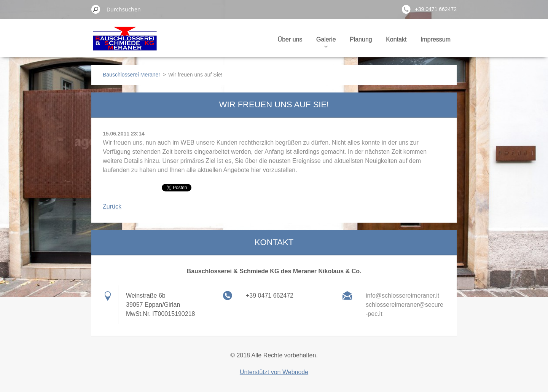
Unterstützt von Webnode (274, 372)
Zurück (112, 206)
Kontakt (396, 39)
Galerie (326, 42)
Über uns (290, 39)
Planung (361, 39)
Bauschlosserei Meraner (131, 75)
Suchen (96, 9)
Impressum (436, 39)
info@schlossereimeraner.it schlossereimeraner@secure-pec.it (405, 305)
